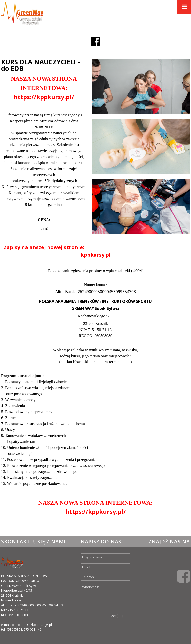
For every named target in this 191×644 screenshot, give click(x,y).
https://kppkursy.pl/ (44, 97)
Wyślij (117, 616)
